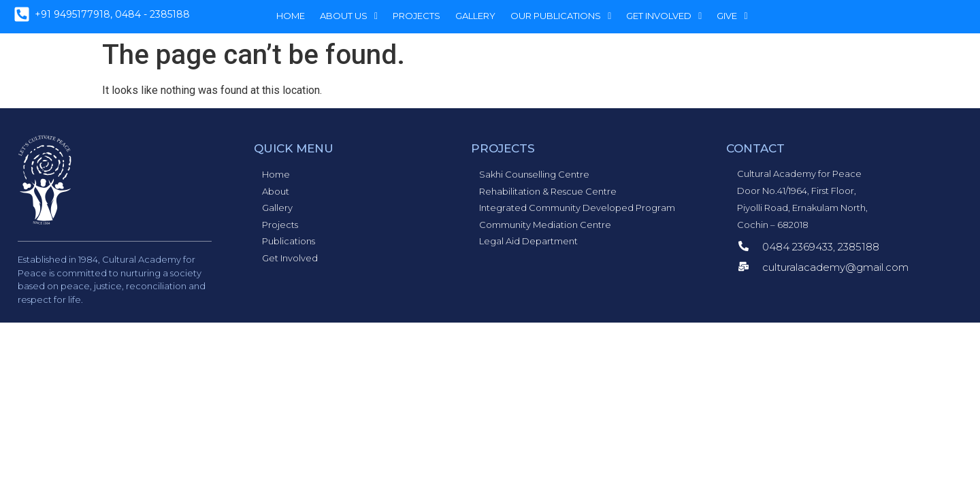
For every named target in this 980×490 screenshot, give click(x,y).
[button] (349, 16)
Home (291, 16)
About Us (349, 16)
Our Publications (561, 16)
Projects (416, 16)
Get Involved (664, 16)
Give (732, 16)
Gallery (475, 16)
